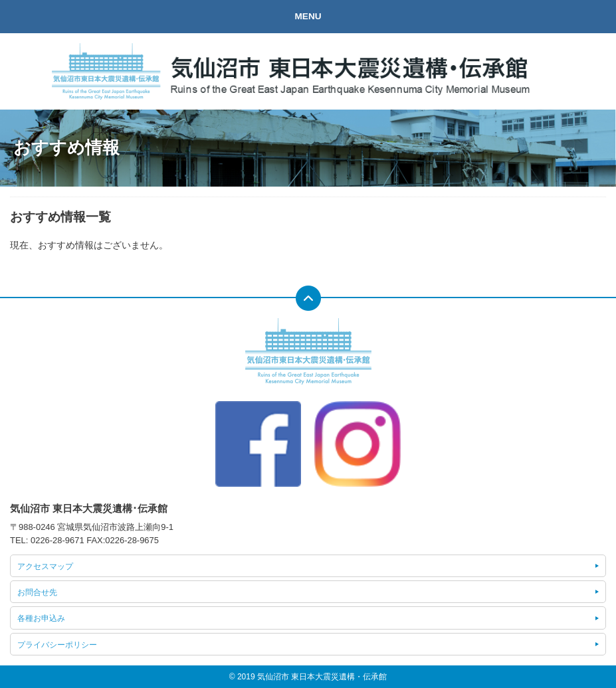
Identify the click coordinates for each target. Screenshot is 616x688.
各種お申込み (41, 618)
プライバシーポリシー (57, 645)
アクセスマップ (45, 566)
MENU (308, 16)
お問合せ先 (37, 592)
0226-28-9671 (57, 540)
